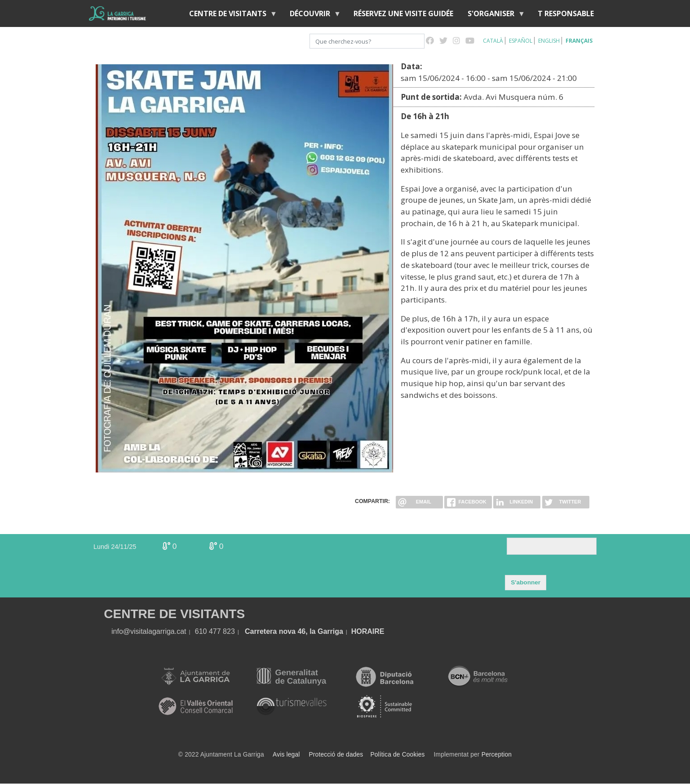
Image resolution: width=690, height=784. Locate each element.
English (549, 41)
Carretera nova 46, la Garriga (294, 631)
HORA (362, 631)
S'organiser (493, 16)
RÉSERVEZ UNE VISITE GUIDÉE (403, 13)
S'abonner (526, 582)
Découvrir (312, 16)
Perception (497, 755)
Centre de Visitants (230, 16)
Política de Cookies (397, 755)
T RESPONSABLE (566, 13)
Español (521, 41)
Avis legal (286, 755)
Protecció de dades (336, 755)
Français (579, 41)
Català (493, 41)
